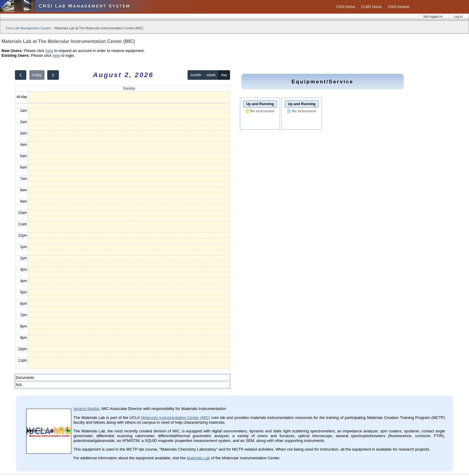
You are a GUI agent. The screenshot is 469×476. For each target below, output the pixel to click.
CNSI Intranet (399, 7)
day (224, 75)
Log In (458, 16)
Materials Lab (198, 458)
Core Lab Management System (28, 28)
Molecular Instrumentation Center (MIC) (175, 418)
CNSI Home (345, 7)
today (37, 75)
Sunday (129, 88)
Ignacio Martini (86, 409)
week (211, 75)
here (49, 51)
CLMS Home (371, 7)
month (196, 75)
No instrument (262, 111)
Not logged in (433, 16)
